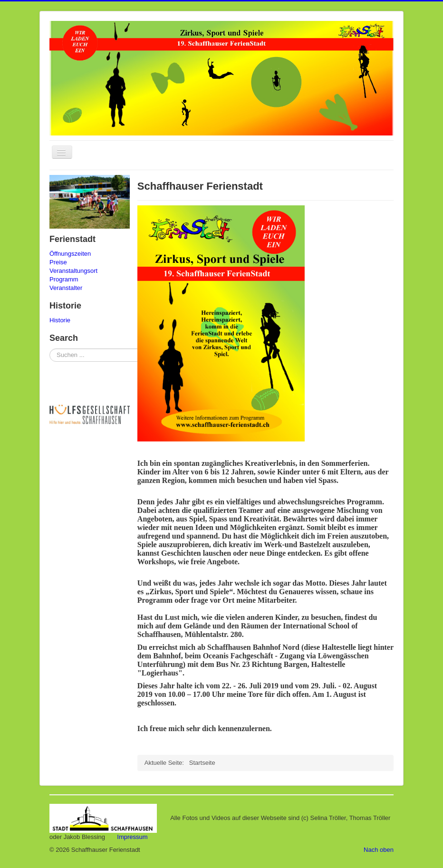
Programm (64, 279)
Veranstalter (66, 288)
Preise (58, 262)
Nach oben (379, 850)
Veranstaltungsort (73, 271)
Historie (60, 320)
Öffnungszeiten (70, 254)
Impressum (132, 837)
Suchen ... (50, 349)
